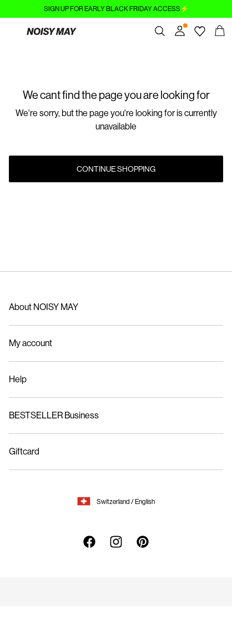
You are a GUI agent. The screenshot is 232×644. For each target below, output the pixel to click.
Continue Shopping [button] (116, 169)
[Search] (160, 31)
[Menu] (12, 31)
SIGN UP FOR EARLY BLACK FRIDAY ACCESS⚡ (116, 9)
